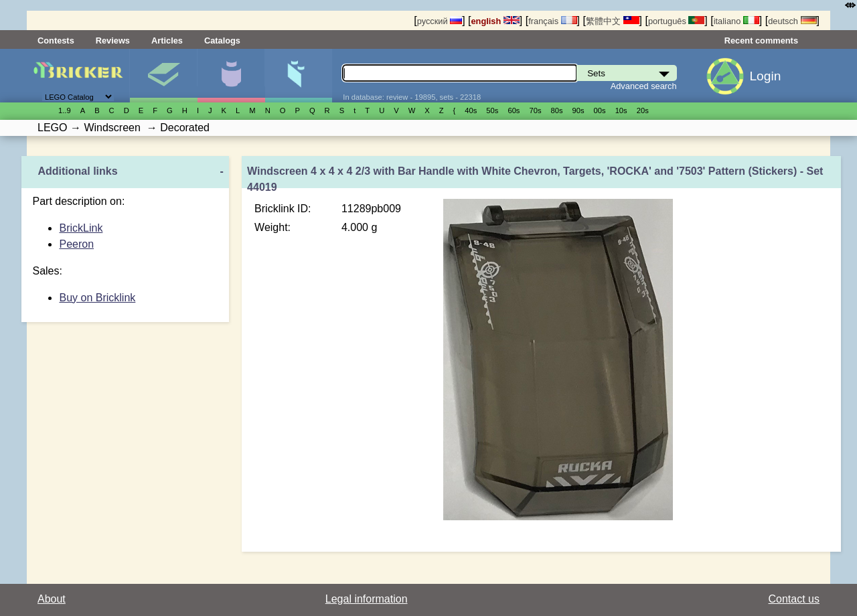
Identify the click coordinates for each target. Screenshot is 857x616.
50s (492, 110)
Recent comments (761, 41)
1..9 (65, 110)
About (52, 599)
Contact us (794, 599)
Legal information (367, 599)
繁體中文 (613, 21)
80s (557, 110)
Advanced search (644, 86)
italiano (736, 21)
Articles (167, 41)
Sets (163, 76)
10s (621, 110)
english (495, 21)
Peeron (76, 244)
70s (535, 110)
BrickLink (81, 228)
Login (765, 76)
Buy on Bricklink (97, 298)
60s (514, 110)
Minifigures (231, 76)
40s (471, 110)
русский (440, 21)
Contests (56, 41)
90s (578, 110)
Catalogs (222, 41)
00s (600, 110)
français (552, 21)
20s (643, 110)
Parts (299, 76)
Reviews (113, 41)
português (676, 21)
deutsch (792, 21)
